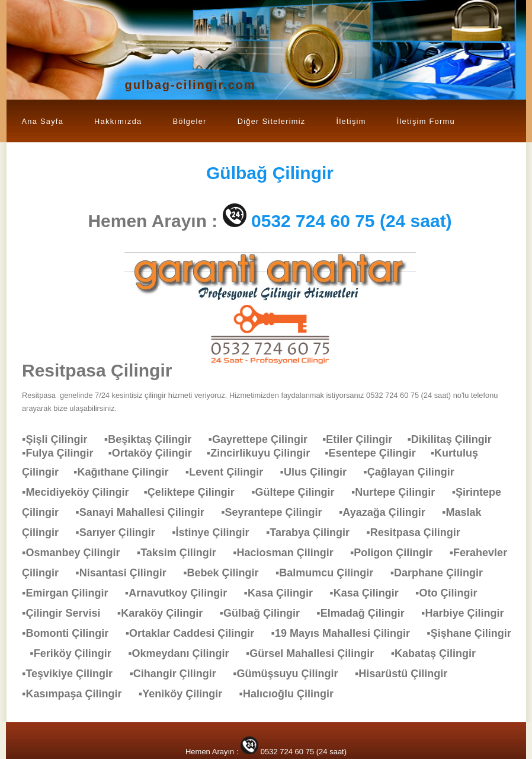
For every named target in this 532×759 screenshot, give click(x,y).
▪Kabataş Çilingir (439, 653)
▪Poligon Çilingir (397, 553)
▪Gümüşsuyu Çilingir (291, 674)
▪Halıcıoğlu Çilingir (292, 694)
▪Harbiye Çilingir (468, 613)
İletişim (351, 121)
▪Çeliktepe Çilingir (195, 492)
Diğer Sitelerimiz (272, 121)
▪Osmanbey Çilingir (77, 553)
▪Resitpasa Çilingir (419, 532)
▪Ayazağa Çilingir (388, 512)
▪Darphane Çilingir (443, 573)
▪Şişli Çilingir (60, 439)
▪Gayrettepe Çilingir (265, 439)
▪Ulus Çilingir (319, 472)
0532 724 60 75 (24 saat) (352, 221)
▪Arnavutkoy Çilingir (182, 593)
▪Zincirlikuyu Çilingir (266, 453)
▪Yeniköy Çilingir (186, 694)
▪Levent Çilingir (230, 472)
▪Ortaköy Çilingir (157, 453)
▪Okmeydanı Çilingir (184, 653)
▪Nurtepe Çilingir (399, 492)
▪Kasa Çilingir (284, 593)
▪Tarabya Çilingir (314, 532)
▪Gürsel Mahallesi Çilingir (316, 653)
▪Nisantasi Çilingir (126, 573)
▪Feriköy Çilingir (76, 653)
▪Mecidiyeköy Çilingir (83, 492)
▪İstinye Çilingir (216, 532)
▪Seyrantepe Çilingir (277, 512)
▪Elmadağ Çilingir (366, 613)
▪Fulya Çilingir (65, 453)
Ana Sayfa (43, 121)
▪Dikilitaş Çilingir (455, 439)
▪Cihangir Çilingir (178, 674)
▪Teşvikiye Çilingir (73, 674)
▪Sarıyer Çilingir (121, 532)
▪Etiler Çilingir (365, 439)
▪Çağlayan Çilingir (414, 472)
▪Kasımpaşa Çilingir (78, 694)
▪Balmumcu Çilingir (330, 573)
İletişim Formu (426, 121)
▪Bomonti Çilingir (71, 633)
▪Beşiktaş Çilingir (154, 439)
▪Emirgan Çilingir (71, 593)
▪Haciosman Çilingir (289, 553)
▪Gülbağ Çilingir (266, 613)
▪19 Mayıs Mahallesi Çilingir (347, 633)
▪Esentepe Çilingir (377, 453)
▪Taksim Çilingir (182, 553)
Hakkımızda (118, 121)
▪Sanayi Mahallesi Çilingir (145, 512)
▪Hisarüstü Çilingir (407, 674)
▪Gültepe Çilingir (299, 492)
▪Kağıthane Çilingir (127, 472)
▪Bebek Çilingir (227, 573)
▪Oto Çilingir (452, 593)
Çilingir (270, 173)
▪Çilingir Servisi (67, 613)
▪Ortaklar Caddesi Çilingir (196, 633)
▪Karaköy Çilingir (166, 613)
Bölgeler (189, 121)
